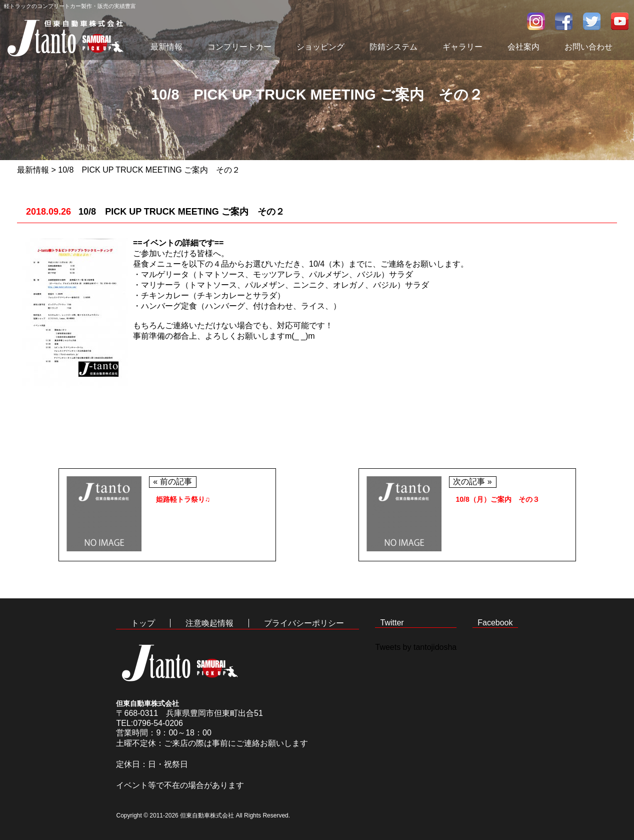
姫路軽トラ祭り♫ (183, 499)
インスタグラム (536, 21)
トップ (143, 623)
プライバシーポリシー (304, 623)
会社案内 (523, 47)
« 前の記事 (172, 482)
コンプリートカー (239, 47)
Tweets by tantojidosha (416, 647)
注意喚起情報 (209, 623)
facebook (564, 21)
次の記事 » (472, 482)
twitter (592, 21)
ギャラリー (462, 47)
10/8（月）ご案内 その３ (498, 499)
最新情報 (166, 47)
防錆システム (393, 47)
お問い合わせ (588, 47)
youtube (620, 21)
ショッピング (320, 47)
